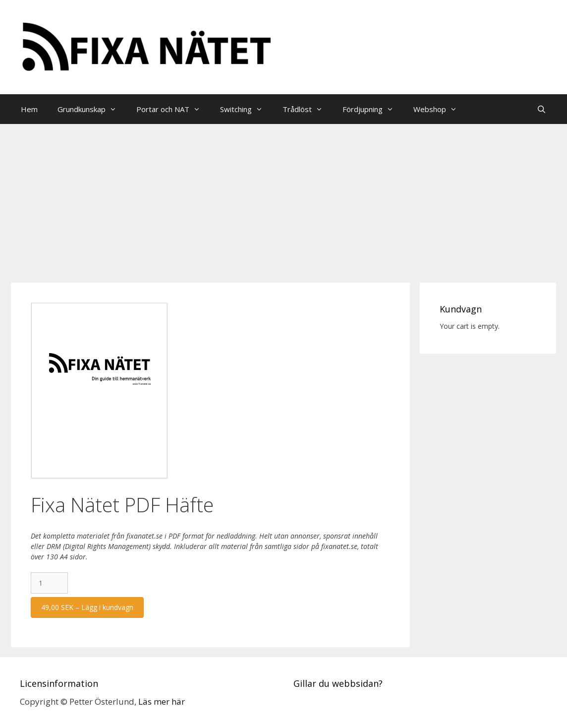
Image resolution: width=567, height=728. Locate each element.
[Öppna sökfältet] (541, 109)
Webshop (440, 109)
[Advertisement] (283, 198)
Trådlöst (308, 109)
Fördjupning (373, 109)
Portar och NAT (173, 109)
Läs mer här (162, 701)
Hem (29, 109)
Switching (246, 109)
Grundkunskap (92, 109)
